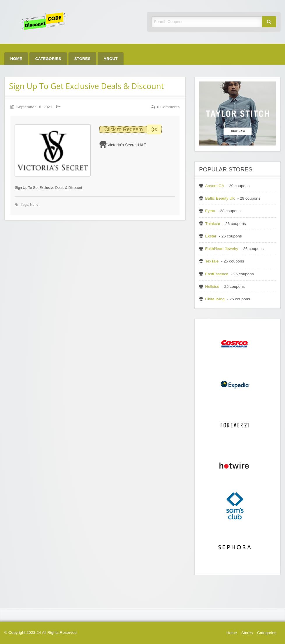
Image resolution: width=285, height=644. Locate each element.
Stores (82, 59)
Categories (48, 59)
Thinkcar (213, 224)
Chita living (215, 299)
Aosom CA (215, 186)
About (110, 59)
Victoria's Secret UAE (127, 145)
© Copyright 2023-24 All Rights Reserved (41, 633)
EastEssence (217, 274)
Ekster (211, 236)
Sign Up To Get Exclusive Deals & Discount (86, 86)
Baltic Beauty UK (220, 198)
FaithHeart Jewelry (222, 249)
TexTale (212, 261)
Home (16, 59)
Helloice (212, 286)
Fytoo (210, 211)
